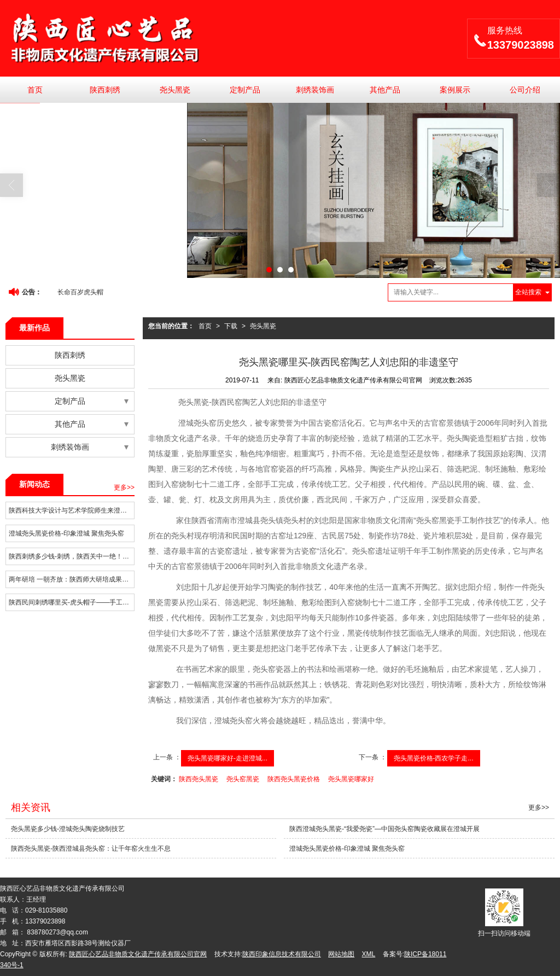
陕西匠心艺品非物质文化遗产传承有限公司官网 (138, 954)
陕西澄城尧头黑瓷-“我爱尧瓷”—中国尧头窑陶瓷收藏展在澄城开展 (384, 829)
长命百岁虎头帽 (80, 292)
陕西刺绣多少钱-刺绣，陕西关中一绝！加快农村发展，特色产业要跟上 (71, 556)
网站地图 (341, 954)
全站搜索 (528, 292)
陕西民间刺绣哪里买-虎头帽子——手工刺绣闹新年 (71, 602)
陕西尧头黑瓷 (199, 779)
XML (369, 954)
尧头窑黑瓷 (243, 779)
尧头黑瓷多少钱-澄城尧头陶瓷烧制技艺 (68, 829)
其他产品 (385, 90)
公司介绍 (525, 90)
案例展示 (455, 90)
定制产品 (245, 90)
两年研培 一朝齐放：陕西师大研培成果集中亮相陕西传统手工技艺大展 (71, 579)
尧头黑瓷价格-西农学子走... (434, 758)
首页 (35, 90)
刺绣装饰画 (315, 90)
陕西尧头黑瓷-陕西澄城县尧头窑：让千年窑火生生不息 (91, 849)
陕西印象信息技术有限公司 (282, 954)
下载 (231, 326)
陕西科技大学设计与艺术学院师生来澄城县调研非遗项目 (71, 510)
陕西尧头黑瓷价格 (294, 779)
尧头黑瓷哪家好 (351, 779)
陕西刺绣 (105, 90)
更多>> (124, 487)
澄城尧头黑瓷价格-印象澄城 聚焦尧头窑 (66, 533)
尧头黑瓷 (175, 90)
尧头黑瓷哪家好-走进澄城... (227, 758)
